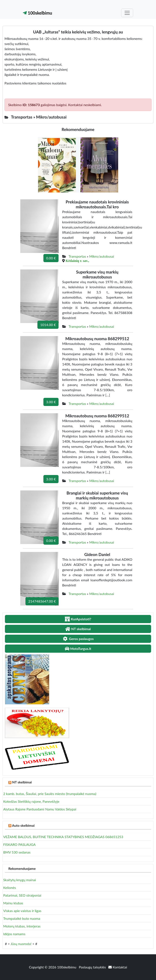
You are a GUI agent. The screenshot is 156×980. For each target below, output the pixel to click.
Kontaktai (118, 967)
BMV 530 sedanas (17, 852)
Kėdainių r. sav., (77, 261)
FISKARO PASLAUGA (19, 844)
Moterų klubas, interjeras (22, 926)
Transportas (77, 256)
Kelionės (10, 888)
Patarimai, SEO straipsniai (22, 895)
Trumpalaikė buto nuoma (22, 918)
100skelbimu (38, 13)
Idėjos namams (14, 934)
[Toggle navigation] (127, 13)
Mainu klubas (13, 903)
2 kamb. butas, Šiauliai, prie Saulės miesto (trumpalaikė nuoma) (50, 794)
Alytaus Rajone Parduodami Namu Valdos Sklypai (40, 809)
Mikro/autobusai (102, 256)
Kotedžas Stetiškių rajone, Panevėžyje (31, 801)
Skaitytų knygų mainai (20, 880)
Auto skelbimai (23, 825)
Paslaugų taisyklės (93, 967)
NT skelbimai (22, 782)
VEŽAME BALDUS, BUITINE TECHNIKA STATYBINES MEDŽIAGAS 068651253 (63, 837)
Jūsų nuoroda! (21, 944)
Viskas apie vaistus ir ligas (22, 911)
